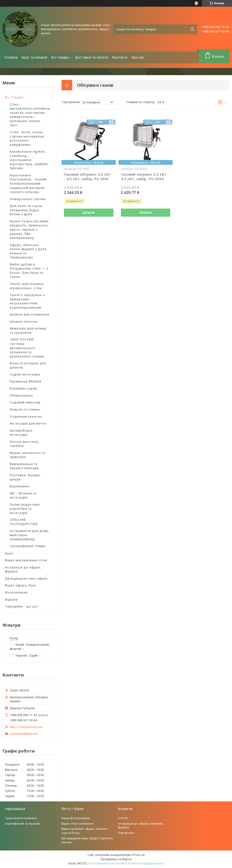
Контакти (120, 57)
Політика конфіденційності (146, 863)
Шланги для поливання (29, 314)
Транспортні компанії (21, 818)
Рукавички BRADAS (26, 381)
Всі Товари (14, 97)
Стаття (123, 818)
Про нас (138, 57)
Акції (9, 553)
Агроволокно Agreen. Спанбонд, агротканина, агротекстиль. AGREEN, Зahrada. (29, 160)
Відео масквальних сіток (26, 560)
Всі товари (60, 57)
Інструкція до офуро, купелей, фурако (141, 825)
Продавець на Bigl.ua (116, 859)
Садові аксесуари (25, 374)
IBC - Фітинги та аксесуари (23, 495)
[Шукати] (192, 29)
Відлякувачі (20, 486)
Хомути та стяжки (25, 409)
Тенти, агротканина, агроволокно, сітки (27, 286)
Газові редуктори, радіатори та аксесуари (25, 509)
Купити (89, 213)
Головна (11, 57)
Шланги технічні (24, 321)
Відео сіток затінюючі (77, 823)
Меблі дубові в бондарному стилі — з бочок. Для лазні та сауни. (29, 271)
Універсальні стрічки (28, 199)
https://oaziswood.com (26, 727)
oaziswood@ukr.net (24, 734)
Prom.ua (139, 855)
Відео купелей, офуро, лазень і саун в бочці (85, 831)
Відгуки (11, 599)
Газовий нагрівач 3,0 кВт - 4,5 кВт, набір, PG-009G (145, 177)
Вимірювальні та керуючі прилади (24, 466)
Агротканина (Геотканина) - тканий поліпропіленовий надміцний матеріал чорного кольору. (28, 183)
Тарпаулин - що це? (22, 606)
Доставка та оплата (92, 57)
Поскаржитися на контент (107, 863)
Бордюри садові (24, 388)
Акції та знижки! (34, 57)
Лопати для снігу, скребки (25, 444)
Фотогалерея (16, 592)
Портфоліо (126, 833)
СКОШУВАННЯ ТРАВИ (27, 546)
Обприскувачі (21, 395)
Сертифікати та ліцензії (23, 823)
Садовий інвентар (25, 402)
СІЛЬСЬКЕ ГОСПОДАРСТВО (24, 522)
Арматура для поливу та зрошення (28, 330)
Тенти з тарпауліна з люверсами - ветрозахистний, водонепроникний (27, 301)
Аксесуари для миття (28, 423)
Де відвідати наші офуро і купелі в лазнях (87, 840)
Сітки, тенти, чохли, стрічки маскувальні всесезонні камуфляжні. (27, 138)
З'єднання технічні (26, 416)
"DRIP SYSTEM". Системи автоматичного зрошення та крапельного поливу (27, 348)
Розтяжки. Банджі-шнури (26, 477)
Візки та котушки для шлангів (28, 365)
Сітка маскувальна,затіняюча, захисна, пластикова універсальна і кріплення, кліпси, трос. (30, 115)
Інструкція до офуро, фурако (23, 569)
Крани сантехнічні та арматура (28, 455)
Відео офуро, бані (20, 585)
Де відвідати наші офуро (26, 578)
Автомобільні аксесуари (21, 433)
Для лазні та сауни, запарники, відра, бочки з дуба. (26, 210)
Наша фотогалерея (76, 818)
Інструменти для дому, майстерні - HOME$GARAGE (29, 535)
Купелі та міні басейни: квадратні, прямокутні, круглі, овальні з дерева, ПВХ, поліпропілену (29, 229)
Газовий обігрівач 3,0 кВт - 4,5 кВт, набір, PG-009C (87, 177)
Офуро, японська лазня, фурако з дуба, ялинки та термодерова (29, 251)
